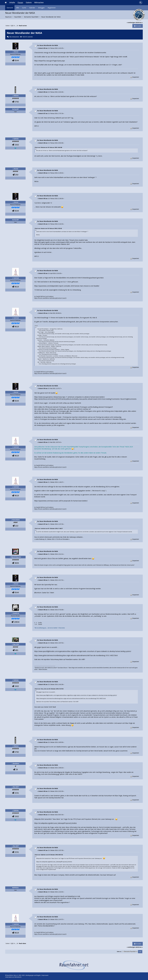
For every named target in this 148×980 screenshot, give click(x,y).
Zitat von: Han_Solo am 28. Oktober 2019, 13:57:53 (49, 689)
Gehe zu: (119, 952)
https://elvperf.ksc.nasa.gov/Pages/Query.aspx (50, 61)
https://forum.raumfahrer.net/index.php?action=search (50, 298)
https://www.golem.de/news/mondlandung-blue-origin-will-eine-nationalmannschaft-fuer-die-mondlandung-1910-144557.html (76, 655)
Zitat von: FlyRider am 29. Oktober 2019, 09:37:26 (49, 855)
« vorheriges (131, 23)
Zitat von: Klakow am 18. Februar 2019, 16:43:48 (48, 147)
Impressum (45, 975)
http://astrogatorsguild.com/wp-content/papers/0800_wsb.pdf (55, 242)
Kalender (32, 8)
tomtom (16, 278)
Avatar (16, 169)
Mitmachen (39, 3)
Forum (20, 3)
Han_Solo (16, 644)
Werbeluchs (18, 977)
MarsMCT (16, 787)
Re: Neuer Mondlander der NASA (48, 45)
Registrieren (52, 8)
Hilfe (18, 8)
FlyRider (16, 139)
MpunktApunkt (16, 557)
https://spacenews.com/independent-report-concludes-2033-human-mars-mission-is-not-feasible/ (67, 286)
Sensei (16, 52)
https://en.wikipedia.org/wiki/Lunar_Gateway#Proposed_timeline (55, 823)
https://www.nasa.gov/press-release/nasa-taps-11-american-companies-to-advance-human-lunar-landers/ (70, 397)
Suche (24, 8)
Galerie (29, 3)
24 (17, 26)
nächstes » (139, 23)
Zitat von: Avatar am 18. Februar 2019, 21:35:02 (48, 228)
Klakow (16, 96)
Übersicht (10, 8)
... (16, 26)
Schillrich (16, 613)
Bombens (16, 764)
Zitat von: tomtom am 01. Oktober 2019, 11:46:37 (49, 528)
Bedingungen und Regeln (33, 975)
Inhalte (12, 3)
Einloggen (41, 8)
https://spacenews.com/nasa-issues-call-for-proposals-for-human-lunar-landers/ (61, 501)
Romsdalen (16, 520)
